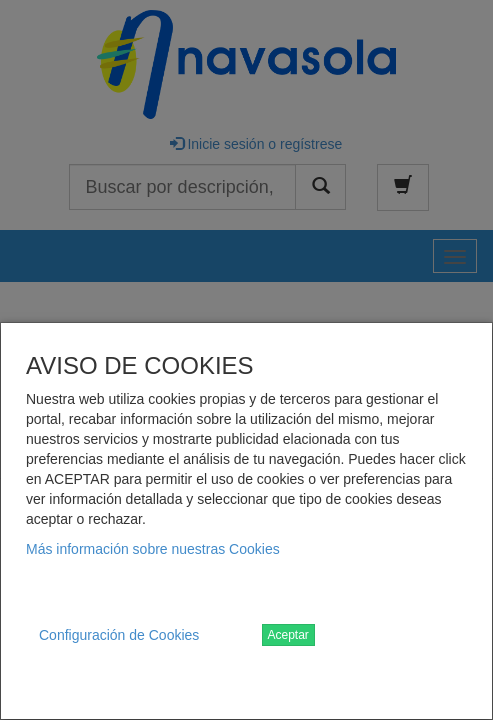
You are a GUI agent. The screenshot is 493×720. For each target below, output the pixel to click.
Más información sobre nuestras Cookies (153, 549)
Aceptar (288, 635)
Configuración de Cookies (119, 635)
